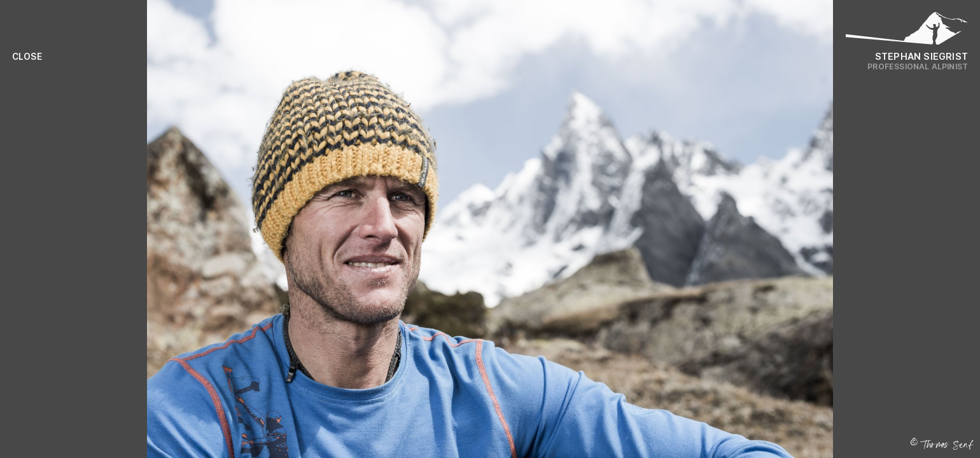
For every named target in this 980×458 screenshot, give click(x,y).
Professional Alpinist (918, 66)
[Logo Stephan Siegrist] (907, 32)
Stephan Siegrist (921, 56)
